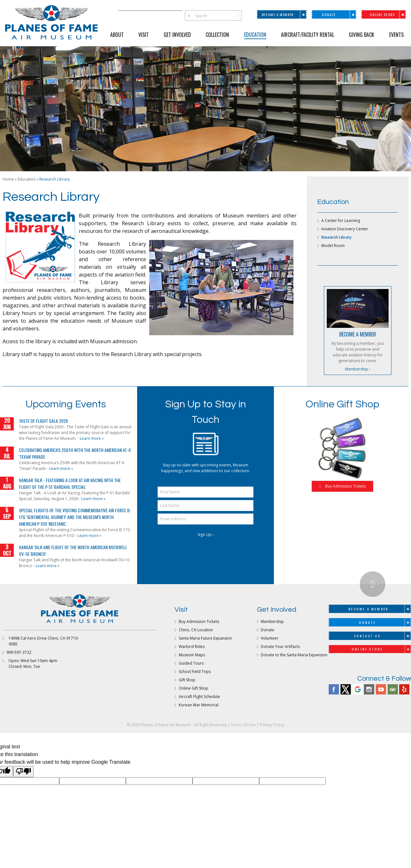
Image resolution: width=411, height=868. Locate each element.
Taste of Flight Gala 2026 (43, 421)
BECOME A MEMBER (358, 334)
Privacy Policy (272, 725)
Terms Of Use (243, 725)
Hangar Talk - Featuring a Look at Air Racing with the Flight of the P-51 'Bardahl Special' (70, 483)
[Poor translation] (23, 771)
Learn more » (92, 438)
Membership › (358, 369)
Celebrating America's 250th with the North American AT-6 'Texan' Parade (75, 453)
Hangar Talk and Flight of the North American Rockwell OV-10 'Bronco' (73, 550)
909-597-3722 (19, 652)
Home (8, 179)
